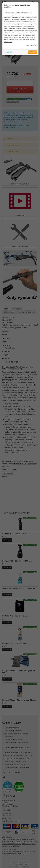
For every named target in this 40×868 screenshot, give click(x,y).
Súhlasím (33, 52)
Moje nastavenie (31, 45)
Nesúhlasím (9, 52)
